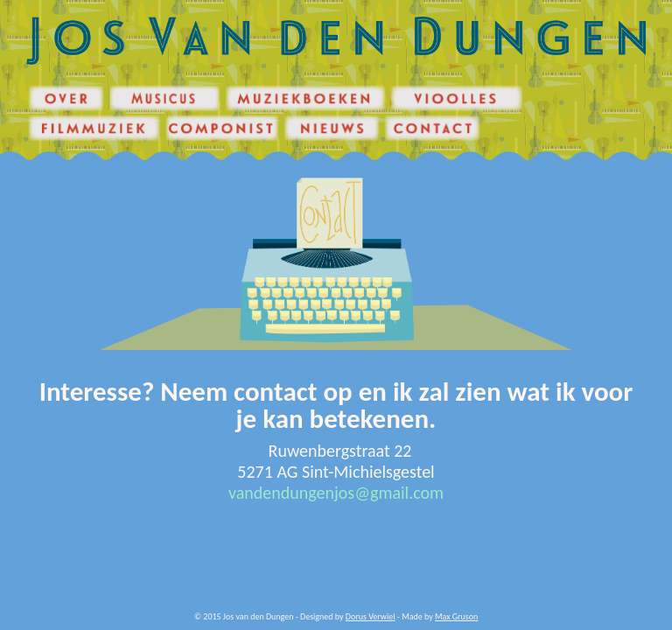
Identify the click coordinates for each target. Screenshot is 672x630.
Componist (185, 119)
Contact (398, 119)
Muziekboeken (251, 90)
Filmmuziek (48, 119)
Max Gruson (456, 616)
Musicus (123, 90)
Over (37, 90)
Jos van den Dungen (62, 21)
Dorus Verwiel (371, 616)
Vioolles (404, 90)
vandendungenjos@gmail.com (336, 493)
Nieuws (297, 119)
